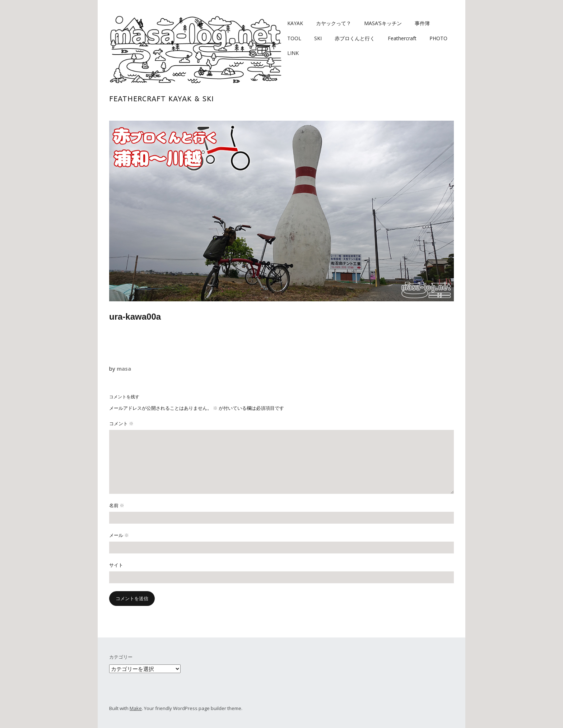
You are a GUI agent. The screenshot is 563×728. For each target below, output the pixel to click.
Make (136, 708)
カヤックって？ (334, 23)
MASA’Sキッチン (383, 23)
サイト (116, 565)
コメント (121, 423)
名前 (117, 505)
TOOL (294, 38)
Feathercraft (402, 38)
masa (124, 368)
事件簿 (422, 23)
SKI (318, 38)
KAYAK (295, 23)
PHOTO (438, 38)
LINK (293, 53)
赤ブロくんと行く (355, 38)
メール (119, 535)
